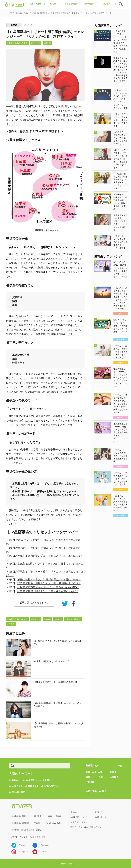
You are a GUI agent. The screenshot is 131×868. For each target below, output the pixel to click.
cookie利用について (79, 817)
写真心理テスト (52, 786)
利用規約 (99, 812)
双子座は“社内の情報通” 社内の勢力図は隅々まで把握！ (49, 583)
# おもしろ (36, 43)
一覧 (120, 766)
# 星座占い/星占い (73, 619)
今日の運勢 (91, 791)
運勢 (88, 777)
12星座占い (31, 780)
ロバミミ (38, 816)
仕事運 (14, 25)
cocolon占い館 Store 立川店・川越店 (27, 830)
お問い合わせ (101, 817)
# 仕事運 (11, 624)
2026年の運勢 (19, 792)
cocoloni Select (54, 816)
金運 (100, 772)
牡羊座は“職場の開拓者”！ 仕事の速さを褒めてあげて (48, 591)
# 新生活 (47, 43)
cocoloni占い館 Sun (19, 816)
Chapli (37, 823)
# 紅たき (58, 619)
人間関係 (114, 777)
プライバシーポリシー (80, 822)
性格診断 (90, 782)
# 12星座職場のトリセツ (17, 43)
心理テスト (17, 786)
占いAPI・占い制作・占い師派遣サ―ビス (29, 837)
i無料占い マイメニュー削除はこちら (86, 827)
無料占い (16, 780)
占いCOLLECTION (53, 823)
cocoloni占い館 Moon (20, 823)
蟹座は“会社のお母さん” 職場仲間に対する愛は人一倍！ (49, 580)
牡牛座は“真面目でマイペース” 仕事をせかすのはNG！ (48, 587)
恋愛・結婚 (91, 772)
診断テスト (33, 786)
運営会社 (74, 812)
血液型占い (48, 780)
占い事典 (102, 791)
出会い (101, 777)
